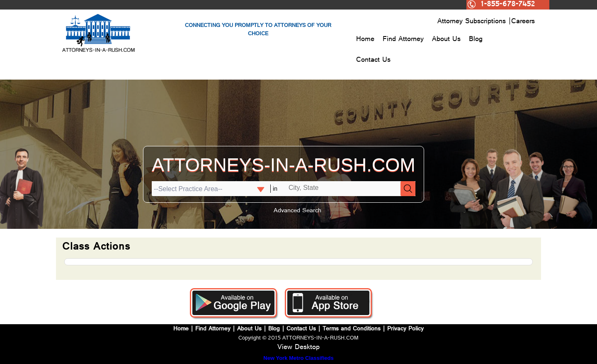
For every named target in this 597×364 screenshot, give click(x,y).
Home (365, 40)
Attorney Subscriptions (473, 22)
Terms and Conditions (352, 329)
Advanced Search (297, 211)
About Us (446, 40)
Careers (523, 22)
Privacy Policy (405, 329)
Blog (476, 40)
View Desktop (298, 348)
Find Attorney (403, 40)
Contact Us (373, 61)
